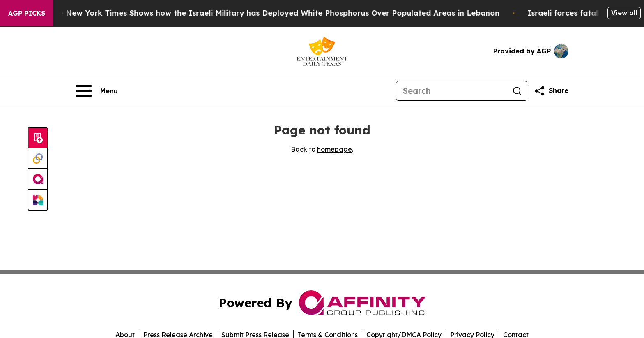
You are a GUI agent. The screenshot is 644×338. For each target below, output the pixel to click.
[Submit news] (38, 138)
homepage (335, 149)
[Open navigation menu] (97, 91)
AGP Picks (27, 13)
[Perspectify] (38, 159)
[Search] (452, 91)
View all (624, 13)
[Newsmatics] (38, 200)
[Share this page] (551, 91)
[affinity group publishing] (38, 179)
